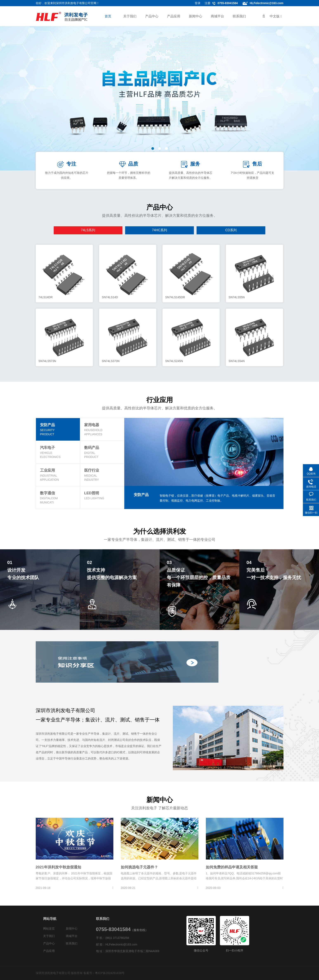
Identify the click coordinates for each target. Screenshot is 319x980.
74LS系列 (87, 230)
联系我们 (239, 16)
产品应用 (174, 16)
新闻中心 (196, 16)
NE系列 (203, 230)
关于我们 (130, 16)
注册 (208, 3)
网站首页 (49, 929)
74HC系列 (116, 230)
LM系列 (174, 230)
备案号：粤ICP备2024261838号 (104, 973)
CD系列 (145, 230)
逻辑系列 (232, 230)
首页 (108, 16)
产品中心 (152, 16)
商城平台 (217, 16)
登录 (198, 3)
